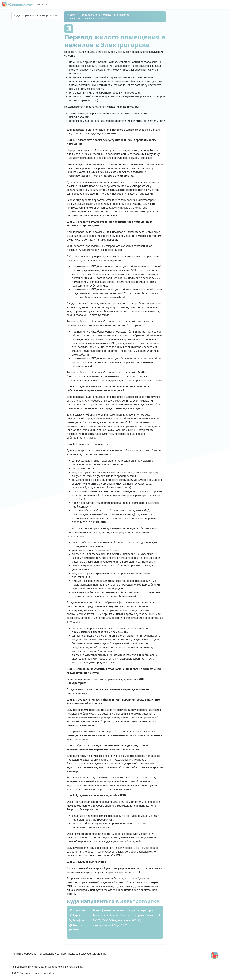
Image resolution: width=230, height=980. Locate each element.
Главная (71, 15)
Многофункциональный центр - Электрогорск (123, 910)
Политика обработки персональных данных (39, 954)
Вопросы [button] (42, 4)
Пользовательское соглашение (87, 954)
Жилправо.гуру (17, 4)
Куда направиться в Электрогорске (36, 15)
